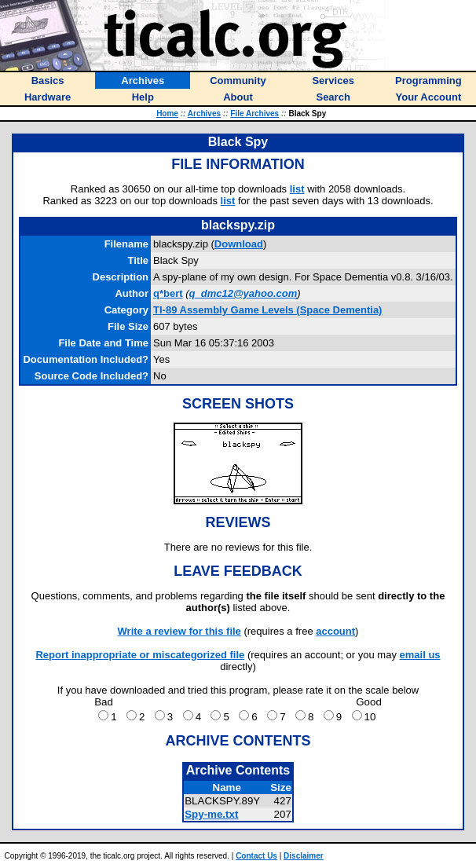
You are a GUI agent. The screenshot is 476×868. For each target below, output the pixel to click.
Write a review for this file (179, 631)
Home (167, 114)
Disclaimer (304, 856)
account (335, 631)
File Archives (254, 114)
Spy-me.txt (211, 814)
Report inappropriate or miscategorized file (140, 655)
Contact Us (256, 856)
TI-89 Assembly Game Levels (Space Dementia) (267, 310)
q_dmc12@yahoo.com (243, 293)
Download (239, 244)
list (297, 189)
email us (420, 655)
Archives (204, 114)
